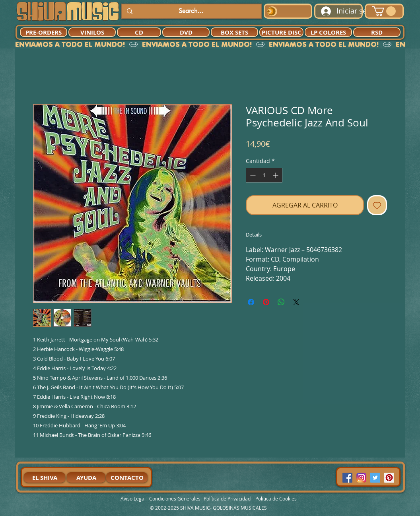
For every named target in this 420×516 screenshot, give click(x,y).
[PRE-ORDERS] (44, 32)
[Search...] (191, 11)
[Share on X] (296, 302)
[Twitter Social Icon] (375, 478)
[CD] (139, 32)
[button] (384, 11)
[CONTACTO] (127, 477)
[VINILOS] (92, 32)
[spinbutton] (264, 175)
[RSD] (377, 32)
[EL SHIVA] (45, 477)
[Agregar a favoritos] (377, 205)
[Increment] (276, 175)
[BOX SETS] (234, 32)
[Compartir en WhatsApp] (281, 302)
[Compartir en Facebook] (251, 302)
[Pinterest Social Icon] (389, 478)
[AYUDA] (86, 477)
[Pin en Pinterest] (266, 302)
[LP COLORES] (328, 32)
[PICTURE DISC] (281, 32)
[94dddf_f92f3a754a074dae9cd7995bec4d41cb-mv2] (361, 478)
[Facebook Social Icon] (347, 478)
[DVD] (186, 32)
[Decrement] (252, 175)
